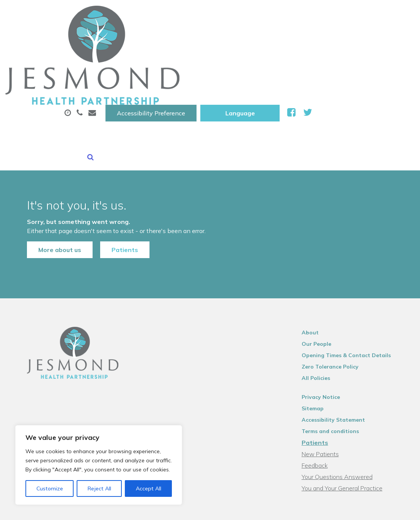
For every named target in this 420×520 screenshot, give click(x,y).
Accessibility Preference (253, 14)
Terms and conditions (336, 357)
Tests (376, 38)
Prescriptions (259, 38)
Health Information (210, 64)
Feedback (320, 391)
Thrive (397, 508)
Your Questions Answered (343, 402)
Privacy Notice (326, 323)
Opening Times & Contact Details (352, 281)
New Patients (134, 64)
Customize (50, 488)
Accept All (149, 488)
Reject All (99, 488)
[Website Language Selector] (342, 14)
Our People (322, 269)
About (128, 38)
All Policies (322, 304)
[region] (99, 465)
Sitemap (318, 334)
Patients (113, 167)
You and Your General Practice (348, 414)
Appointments (191, 38)
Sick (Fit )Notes (323, 38)
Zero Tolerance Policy (336, 292)
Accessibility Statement (339, 345)
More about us (48, 167)
